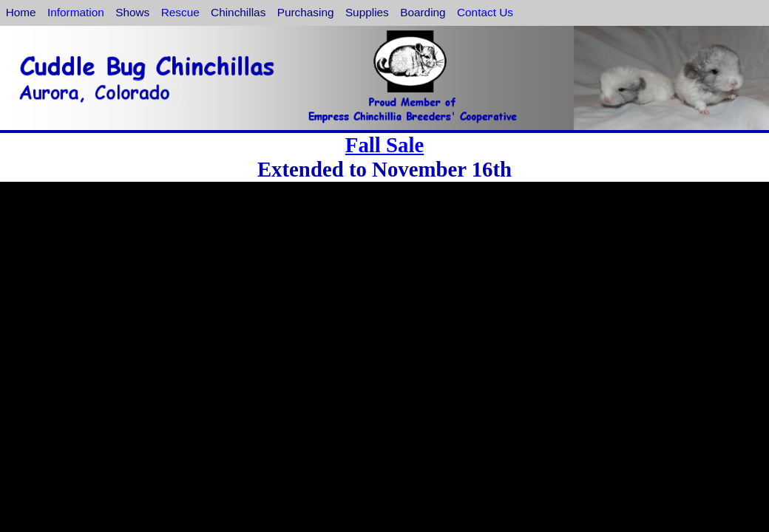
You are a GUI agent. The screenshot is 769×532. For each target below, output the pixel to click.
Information (76, 12)
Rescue (180, 12)
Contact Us (485, 12)
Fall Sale (384, 145)
